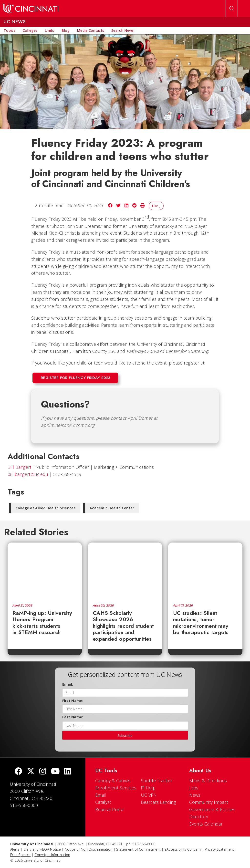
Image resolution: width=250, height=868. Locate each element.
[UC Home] (30, 9)
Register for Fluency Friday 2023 (76, 378)
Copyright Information (52, 855)
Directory (199, 816)
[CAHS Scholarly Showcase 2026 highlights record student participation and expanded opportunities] (125, 571)
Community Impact (209, 802)
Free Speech (20, 855)
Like (156, 206)
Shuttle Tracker (157, 781)
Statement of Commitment (138, 849)
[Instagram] (43, 772)
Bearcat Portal (110, 809)
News (195, 795)
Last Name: (73, 717)
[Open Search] (232, 9)
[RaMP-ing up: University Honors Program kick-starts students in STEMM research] (45, 571)
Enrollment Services (116, 788)
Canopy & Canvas (113, 781)
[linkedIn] (68, 772)
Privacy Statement (219, 849)
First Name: (73, 701)
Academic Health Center (112, 508)
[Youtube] (55, 772)
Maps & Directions (208, 781)
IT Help (148, 788)
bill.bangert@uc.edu (28, 474)
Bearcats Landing (158, 802)
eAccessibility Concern (183, 849)
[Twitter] (31, 772)
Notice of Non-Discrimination (89, 849)
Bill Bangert (20, 467)
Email (101, 795)
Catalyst (103, 802)
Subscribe (125, 736)
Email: (68, 684)
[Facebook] (18, 772)
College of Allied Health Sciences (46, 508)
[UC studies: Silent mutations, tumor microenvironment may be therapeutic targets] (205, 571)
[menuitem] (10, 31)
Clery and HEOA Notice (42, 849)
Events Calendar (206, 824)
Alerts (15, 849)
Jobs (194, 788)
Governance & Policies (212, 809)
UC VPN (149, 795)
